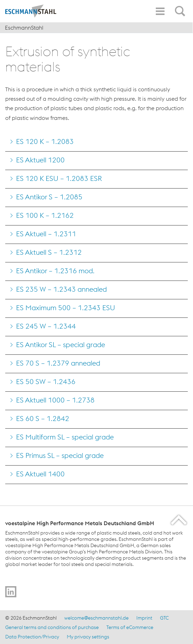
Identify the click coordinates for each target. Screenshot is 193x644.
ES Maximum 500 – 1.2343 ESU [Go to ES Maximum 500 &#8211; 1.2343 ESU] (66, 308)
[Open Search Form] (181, 7)
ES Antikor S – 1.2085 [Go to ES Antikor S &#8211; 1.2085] (49, 197)
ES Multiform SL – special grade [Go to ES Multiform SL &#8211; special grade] (65, 437)
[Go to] (11, 592)
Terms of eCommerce (130, 627)
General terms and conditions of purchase (52, 627)
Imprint (144, 618)
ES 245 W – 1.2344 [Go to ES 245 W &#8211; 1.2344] (46, 326)
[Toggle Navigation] (160, 11)
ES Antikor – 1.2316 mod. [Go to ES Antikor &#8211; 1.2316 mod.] (55, 271)
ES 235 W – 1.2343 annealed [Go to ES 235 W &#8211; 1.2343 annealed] (61, 289)
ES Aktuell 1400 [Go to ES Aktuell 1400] (40, 474)
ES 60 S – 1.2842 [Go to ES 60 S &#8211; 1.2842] (43, 418)
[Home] (37, 11)
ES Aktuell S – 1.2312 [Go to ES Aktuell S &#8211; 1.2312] (49, 252)
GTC (164, 618)
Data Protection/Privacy (32, 637)
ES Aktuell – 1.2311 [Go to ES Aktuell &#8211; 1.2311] (46, 234)
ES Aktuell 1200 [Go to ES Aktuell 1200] (40, 160)
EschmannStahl (24, 28)
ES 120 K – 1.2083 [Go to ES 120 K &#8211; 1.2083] (45, 141)
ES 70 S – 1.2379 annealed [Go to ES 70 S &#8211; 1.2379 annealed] (58, 363)
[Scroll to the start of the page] (179, 520)
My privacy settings (88, 637)
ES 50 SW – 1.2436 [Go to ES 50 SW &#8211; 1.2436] (46, 381)
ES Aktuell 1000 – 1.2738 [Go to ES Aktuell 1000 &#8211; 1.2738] (55, 400)
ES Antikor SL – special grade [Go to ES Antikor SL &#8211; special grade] (61, 344)
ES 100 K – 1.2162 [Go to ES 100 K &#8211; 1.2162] (45, 215)
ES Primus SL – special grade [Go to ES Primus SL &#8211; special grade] (60, 455)
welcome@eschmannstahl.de (96, 618)
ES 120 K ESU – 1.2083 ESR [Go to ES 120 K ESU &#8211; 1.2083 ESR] (59, 178)
